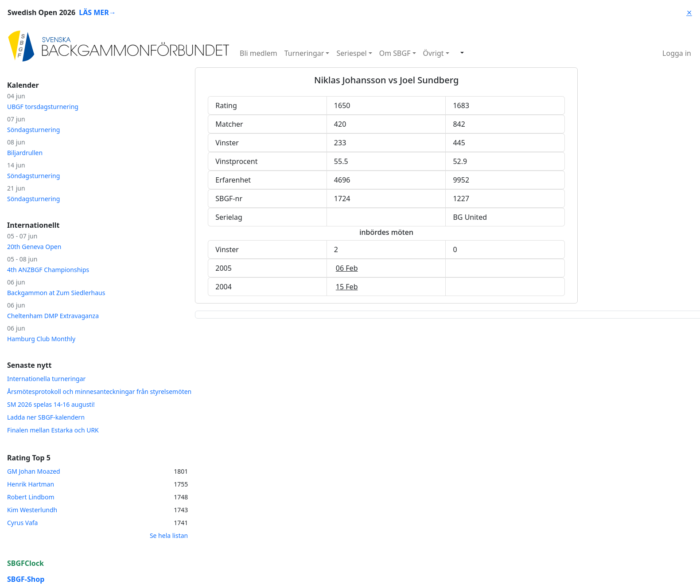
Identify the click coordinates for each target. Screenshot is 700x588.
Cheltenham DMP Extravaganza (53, 316)
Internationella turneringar (46, 379)
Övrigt (434, 53)
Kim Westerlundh (32, 510)
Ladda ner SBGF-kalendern (46, 417)
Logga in (677, 53)
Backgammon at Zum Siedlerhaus (56, 293)
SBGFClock (25, 563)
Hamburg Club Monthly (41, 339)
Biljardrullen (25, 153)
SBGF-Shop (26, 579)
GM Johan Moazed (34, 471)
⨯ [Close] (689, 12)
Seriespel (351, 53)
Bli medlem (259, 53)
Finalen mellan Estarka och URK (53, 430)
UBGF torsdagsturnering (43, 107)
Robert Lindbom (31, 497)
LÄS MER (97, 12)
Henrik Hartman (31, 484)
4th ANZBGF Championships (48, 270)
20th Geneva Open (34, 247)
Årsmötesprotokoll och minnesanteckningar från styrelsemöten (99, 391)
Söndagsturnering (33, 130)
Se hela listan (169, 535)
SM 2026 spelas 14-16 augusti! (51, 404)
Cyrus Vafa (22, 523)
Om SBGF (395, 53)
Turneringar (304, 53)
